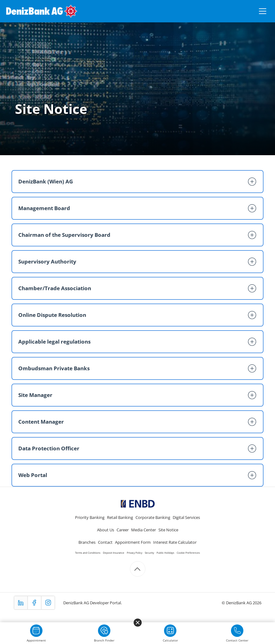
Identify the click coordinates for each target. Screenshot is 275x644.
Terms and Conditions (88, 553)
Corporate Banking (153, 517)
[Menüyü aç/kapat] (263, 11)
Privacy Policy (135, 553)
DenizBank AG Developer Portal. (93, 603)
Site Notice (168, 530)
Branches (87, 542)
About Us (106, 530)
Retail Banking (120, 517)
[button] (137, 182)
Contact (105, 542)
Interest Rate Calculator (175, 542)
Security (149, 553)
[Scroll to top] (138, 569)
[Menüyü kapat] (138, 623)
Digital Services (186, 517)
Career (123, 530)
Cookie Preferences (188, 553)
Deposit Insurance (114, 553)
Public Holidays (165, 553)
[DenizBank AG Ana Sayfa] (42, 11)
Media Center (144, 530)
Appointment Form (133, 542)
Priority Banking (90, 517)
